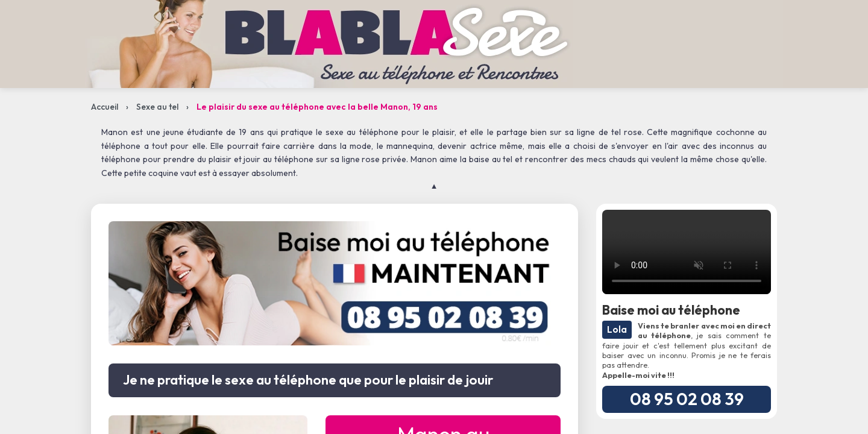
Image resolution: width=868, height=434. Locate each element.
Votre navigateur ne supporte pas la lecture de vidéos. (687, 252)
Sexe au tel (157, 107)
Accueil (105, 107)
